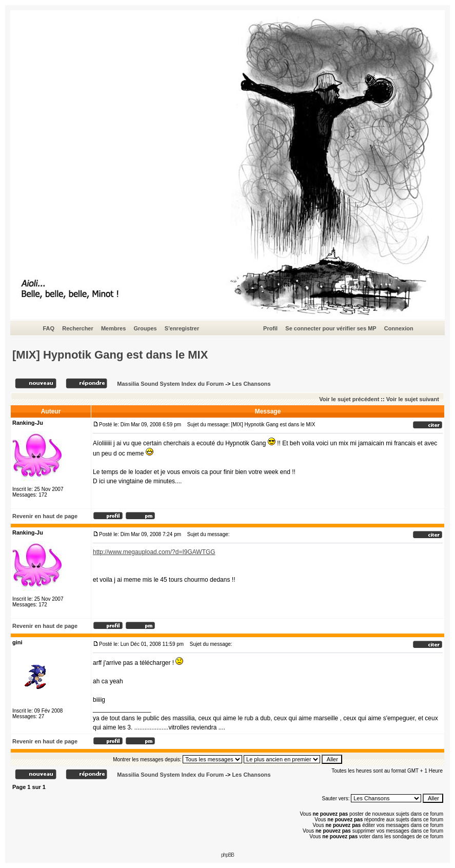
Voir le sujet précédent (349, 399)
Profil (270, 328)
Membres (113, 328)
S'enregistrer (182, 328)
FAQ (48, 328)
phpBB (227, 855)
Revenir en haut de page (45, 516)
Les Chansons (251, 384)
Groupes (145, 328)
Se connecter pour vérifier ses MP (331, 328)
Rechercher (78, 328)
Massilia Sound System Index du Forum (170, 384)
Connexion (399, 328)
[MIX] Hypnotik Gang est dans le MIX (110, 355)
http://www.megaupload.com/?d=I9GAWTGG (154, 552)
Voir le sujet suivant (413, 399)
